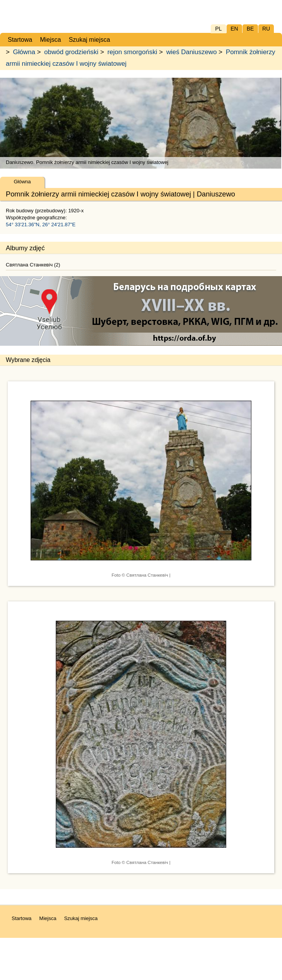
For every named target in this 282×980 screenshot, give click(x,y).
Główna (24, 52)
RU (266, 29)
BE (250, 29)
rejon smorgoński (132, 52)
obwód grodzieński (71, 52)
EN (234, 29)
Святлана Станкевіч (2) (33, 265)
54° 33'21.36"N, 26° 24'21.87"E (41, 225)
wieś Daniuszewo (192, 52)
